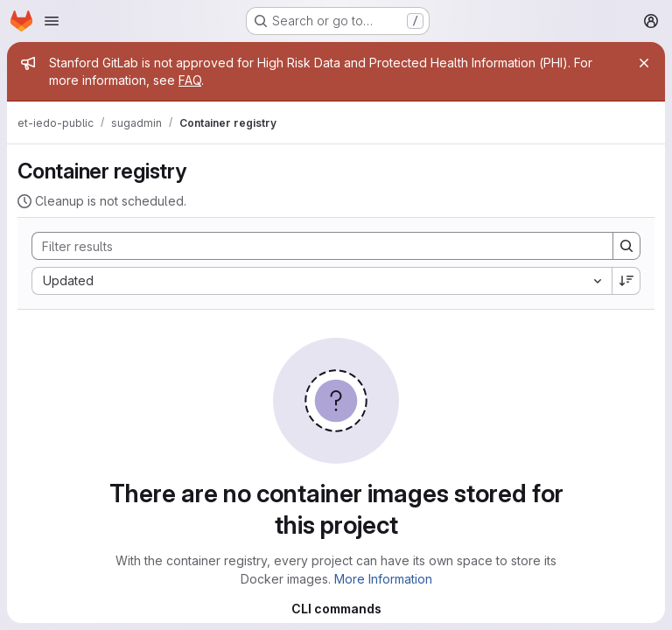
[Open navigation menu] (52, 21)
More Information (383, 579)
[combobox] (322, 281)
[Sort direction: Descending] (626, 281)
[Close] (644, 63)
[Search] (314, 246)
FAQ (190, 80)
